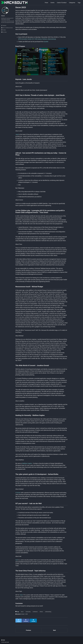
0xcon (22, 612)
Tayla (21, 595)
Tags (79, 3)
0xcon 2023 (21, 7)
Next (54, 629)
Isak (17, 560)
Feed (3, 639)
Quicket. (46, 42)
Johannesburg (48, 612)
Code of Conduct (62, 3)
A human (18, 493)
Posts (46, 3)
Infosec (41, 612)
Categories (72, 3)
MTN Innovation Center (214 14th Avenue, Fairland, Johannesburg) (37, 39)
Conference (35, 612)
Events (53, 3)
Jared (17, 134)
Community (28, 612)
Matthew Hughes (27, 463)
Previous (29, 629)
